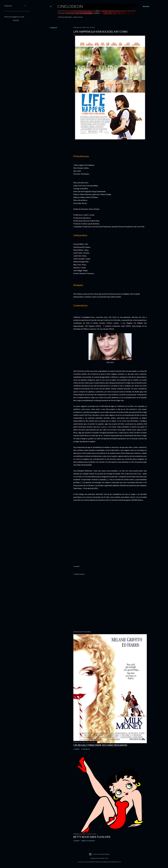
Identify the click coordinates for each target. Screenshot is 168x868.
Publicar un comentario (88, 841)
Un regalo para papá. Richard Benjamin (100, 745)
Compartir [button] (53, 28)
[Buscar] (146, 6)
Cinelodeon (70, 6)
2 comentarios (85, 749)
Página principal (64, 17)
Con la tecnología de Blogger (99, 854)
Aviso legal (77, 17)
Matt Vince (105, 858)
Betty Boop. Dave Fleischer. (92, 837)
